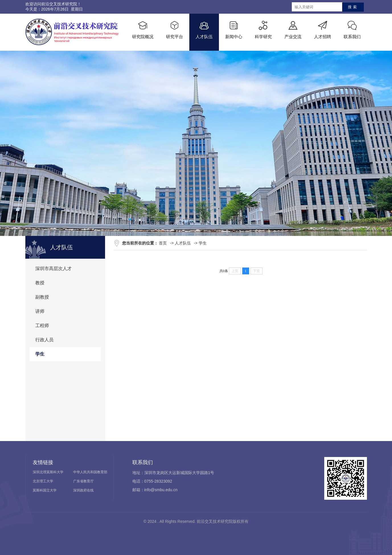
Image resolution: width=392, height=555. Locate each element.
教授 (40, 283)
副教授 (42, 297)
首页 (163, 243)
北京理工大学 (43, 481)
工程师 (42, 326)
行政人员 (44, 340)
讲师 (40, 311)
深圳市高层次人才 (54, 269)
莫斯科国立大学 (45, 490)
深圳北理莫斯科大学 (48, 472)
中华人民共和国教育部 (90, 472)
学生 (40, 354)
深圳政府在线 (83, 490)
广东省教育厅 (83, 481)
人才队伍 (183, 243)
